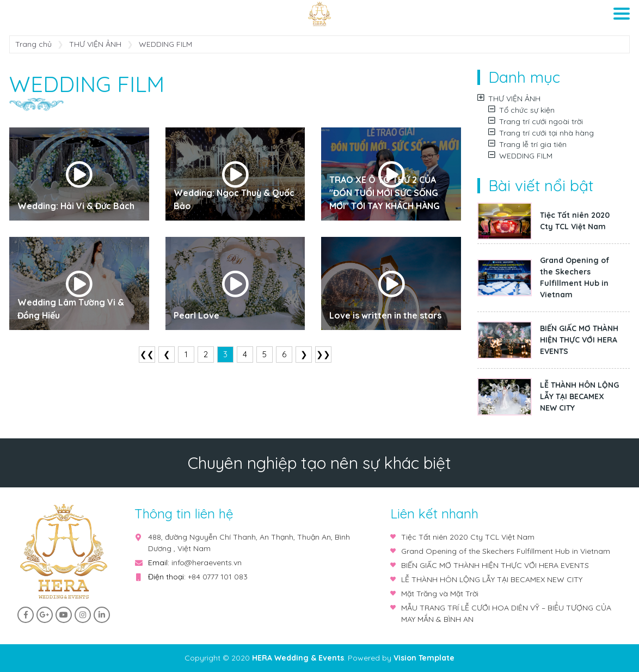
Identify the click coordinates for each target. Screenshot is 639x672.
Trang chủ (33, 44)
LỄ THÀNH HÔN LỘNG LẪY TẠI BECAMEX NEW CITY (579, 396)
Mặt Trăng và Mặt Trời (440, 594)
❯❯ (323, 354)
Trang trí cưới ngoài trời (536, 121)
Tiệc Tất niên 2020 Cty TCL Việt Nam (575, 221)
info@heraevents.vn (207, 563)
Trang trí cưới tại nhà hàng (541, 133)
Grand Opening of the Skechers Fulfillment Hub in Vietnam (575, 277)
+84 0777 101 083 (218, 577)
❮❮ (147, 354)
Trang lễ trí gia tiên (527, 144)
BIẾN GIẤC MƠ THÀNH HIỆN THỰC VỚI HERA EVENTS (579, 340)
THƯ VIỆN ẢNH (95, 44)
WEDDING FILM (520, 156)
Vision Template (424, 658)
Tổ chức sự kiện (521, 110)
